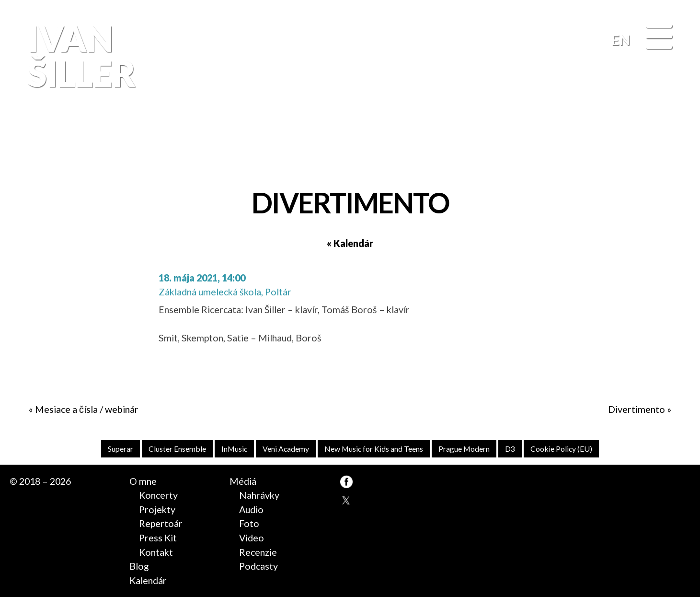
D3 (510, 449)
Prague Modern (464, 449)
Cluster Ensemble (177, 449)
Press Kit (158, 538)
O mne (143, 481)
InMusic (234, 449)
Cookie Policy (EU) (561, 449)
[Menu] (659, 38)
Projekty (157, 509)
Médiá (243, 481)
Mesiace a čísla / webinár (87, 409)
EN (621, 40)
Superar (120, 449)
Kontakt (156, 552)
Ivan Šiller (80, 56)
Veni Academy (286, 449)
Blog (139, 566)
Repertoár (161, 523)
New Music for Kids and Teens (374, 449)
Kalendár (148, 580)
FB (671, 142)
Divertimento (637, 409)
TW (346, 500)
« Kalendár (350, 243)
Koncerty (158, 495)
